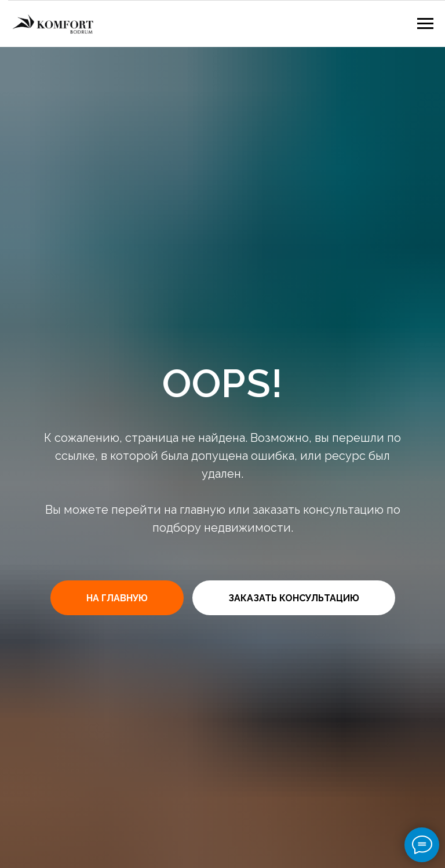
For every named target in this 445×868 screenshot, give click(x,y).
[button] (294, 598)
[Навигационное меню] (425, 24)
